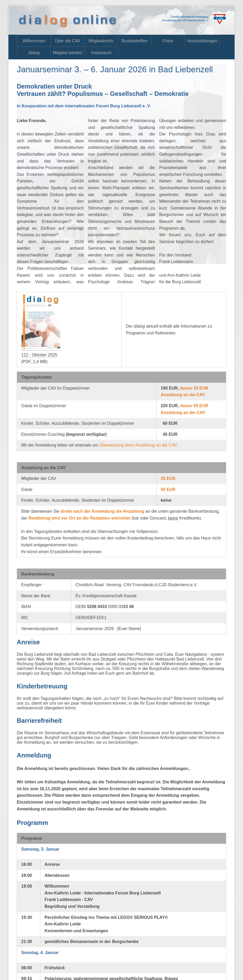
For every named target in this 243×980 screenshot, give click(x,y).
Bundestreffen (134, 41)
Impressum (101, 53)
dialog (34, 53)
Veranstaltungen (202, 41)
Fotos (168, 41)
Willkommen (34, 41)
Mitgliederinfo (101, 41)
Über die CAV (67, 41)
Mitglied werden (68, 53)
